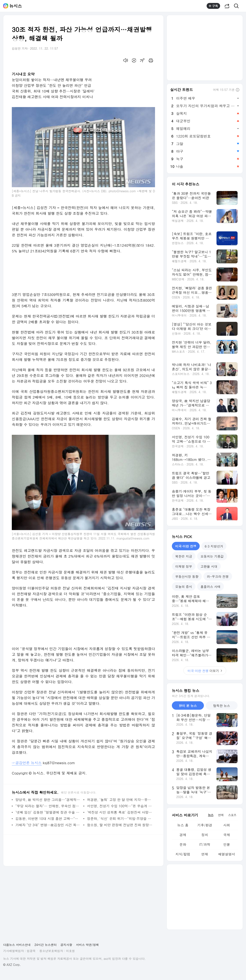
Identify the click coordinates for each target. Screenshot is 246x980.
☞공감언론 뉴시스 (27, 763)
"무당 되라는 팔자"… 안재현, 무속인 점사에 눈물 (48, 806)
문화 (183, 844)
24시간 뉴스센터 (46, 945)
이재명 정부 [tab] (184, 566)
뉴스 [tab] (211, 815)
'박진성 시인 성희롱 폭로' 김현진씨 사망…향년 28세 (120, 812)
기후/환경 (205, 825)
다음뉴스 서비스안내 (17, 945)
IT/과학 (205, 844)
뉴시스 (16, 6)
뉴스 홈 (183, 825)
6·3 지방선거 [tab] (214, 546)
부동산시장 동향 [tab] (187, 576)
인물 (227, 844)
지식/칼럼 (183, 854)
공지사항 (66, 945)
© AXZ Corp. (12, 965)
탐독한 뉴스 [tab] (222, 706)
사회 (227, 825)
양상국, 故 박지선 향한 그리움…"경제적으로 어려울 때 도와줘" (48, 800)
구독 (213, 6)
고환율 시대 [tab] (209, 566)
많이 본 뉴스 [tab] (188, 706)
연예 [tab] (221, 815)
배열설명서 (227, 854)
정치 (205, 835)
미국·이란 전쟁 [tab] (186, 546)
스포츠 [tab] (232, 815)
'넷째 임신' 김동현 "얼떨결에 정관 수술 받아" (48, 812)
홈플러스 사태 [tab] (211, 587)
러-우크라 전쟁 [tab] (218, 576)
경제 (183, 835)
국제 (227, 835)
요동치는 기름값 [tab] (212, 556)
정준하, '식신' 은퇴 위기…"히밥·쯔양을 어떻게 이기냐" (120, 819)
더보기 (205, 671)
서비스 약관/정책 (88, 945)
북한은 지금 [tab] (184, 556)
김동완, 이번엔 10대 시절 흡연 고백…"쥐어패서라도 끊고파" (48, 819)
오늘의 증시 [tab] (184, 587)
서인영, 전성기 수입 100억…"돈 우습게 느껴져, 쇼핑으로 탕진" (120, 806)
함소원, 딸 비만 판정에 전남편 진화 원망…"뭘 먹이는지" (120, 825)
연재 (205, 854)
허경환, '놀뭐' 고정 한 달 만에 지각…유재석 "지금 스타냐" (120, 800)
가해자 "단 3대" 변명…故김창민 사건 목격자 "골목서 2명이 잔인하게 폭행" (48, 825)
